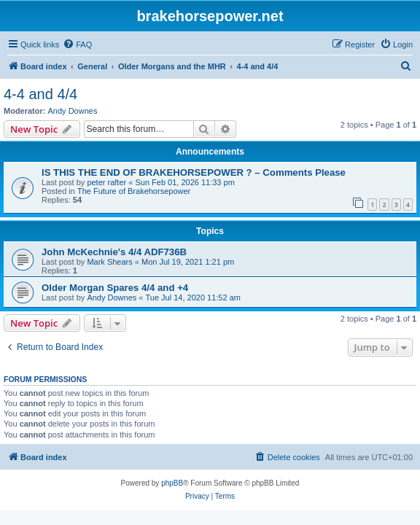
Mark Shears (109, 262)
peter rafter (106, 182)
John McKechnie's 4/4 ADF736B (114, 252)
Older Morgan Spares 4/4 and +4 (115, 288)
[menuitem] (77, 44)
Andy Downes (73, 111)
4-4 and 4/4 (40, 94)
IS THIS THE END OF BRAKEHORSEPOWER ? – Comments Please (194, 172)
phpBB (172, 483)
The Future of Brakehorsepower (134, 191)
